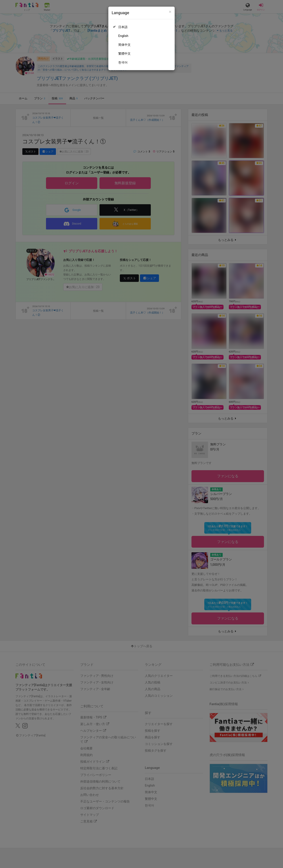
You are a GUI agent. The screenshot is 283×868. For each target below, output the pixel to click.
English (123, 36)
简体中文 (124, 45)
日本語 (123, 27)
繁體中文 (124, 54)
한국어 (123, 62)
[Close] (170, 12)
